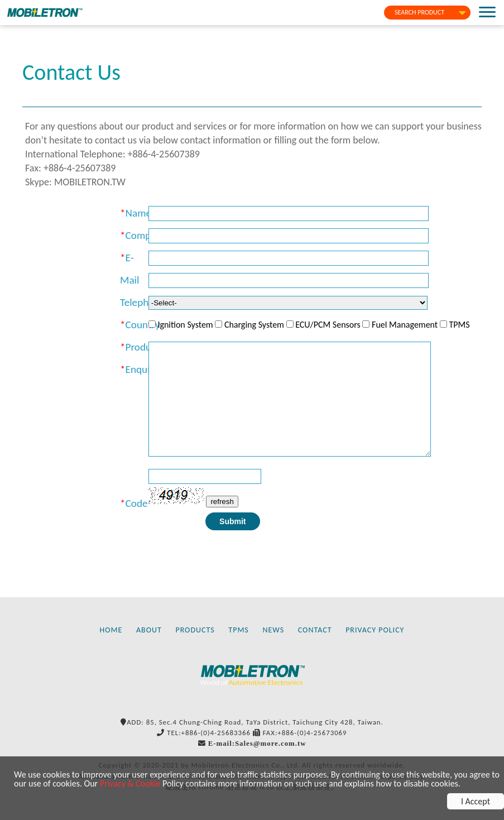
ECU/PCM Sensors (328, 325)
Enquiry (142, 369)
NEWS (273, 630)
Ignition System (185, 325)
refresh (222, 502)
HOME (111, 630)
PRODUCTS (195, 630)
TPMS (459, 325)
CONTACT (315, 630)
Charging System (254, 325)
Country (143, 325)
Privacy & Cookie (130, 783)
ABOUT (149, 630)
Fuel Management (405, 325)
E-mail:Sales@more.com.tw (257, 743)
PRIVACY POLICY (375, 630)
